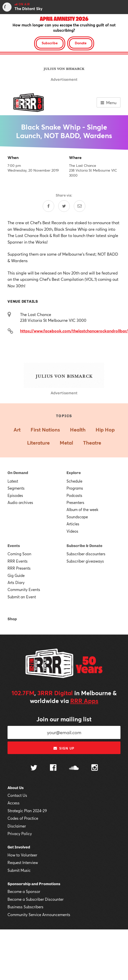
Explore (74, 473)
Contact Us (17, 795)
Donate (81, 43)
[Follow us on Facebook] (53, 768)
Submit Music (19, 870)
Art (17, 430)
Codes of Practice (23, 818)
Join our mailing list (64, 719)
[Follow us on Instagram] (95, 768)
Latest (13, 481)
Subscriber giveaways (85, 561)
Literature (38, 443)
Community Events (24, 590)
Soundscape (77, 517)
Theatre (92, 443)
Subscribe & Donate (84, 546)
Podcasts (74, 495)
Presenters (75, 502)
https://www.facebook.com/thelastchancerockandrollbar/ (74, 331)
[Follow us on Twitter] (34, 768)
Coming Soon (19, 554)
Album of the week (82, 509)
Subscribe (50, 43)
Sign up (64, 748)
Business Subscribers (25, 907)
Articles (73, 524)
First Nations (45, 430)
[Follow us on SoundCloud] (74, 768)
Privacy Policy (20, 834)
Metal (66, 443)
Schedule (74, 481)
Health (78, 430)
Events (14, 546)
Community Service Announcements (39, 915)
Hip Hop (105, 430)
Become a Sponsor (24, 891)
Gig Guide (16, 575)
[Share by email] (80, 206)
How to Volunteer (22, 855)
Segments (16, 488)
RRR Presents (19, 568)
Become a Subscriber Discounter (36, 899)
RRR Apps (84, 701)
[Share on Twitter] (64, 206)
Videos (72, 531)
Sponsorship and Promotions (34, 884)
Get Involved (19, 847)
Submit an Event (22, 597)
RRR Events (18, 561)
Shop (12, 619)
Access (14, 803)
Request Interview (23, 863)
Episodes (15, 495)
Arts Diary (16, 582)
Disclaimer (17, 826)
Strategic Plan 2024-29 (27, 811)
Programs (75, 488)
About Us (16, 788)
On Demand (18, 473)
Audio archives (20, 502)
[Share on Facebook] (48, 206)
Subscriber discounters (86, 554)
